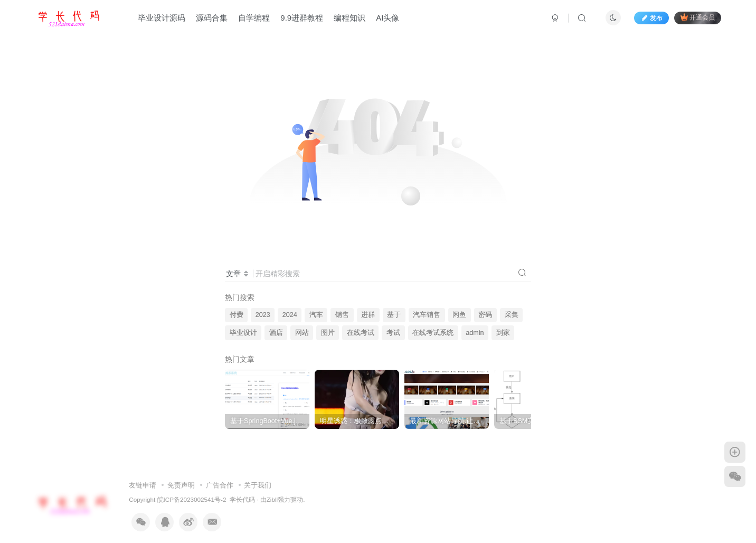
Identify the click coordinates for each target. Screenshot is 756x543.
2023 (263, 315)
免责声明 (181, 478)
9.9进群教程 (302, 18)
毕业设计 (243, 333)
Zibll (272, 493)
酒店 (276, 333)
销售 (342, 315)
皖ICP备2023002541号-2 (192, 493)
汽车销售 (427, 315)
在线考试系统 (433, 333)
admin (475, 333)
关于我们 (258, 478)
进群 (368, 315)
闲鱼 (459, 315)
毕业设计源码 (162, 18)
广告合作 (220, 478)
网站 (302, 333)
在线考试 (361, 333)
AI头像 (388, 18)
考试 (393, 333)
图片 (328, 333)
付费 (237, 315)
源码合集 (212, 18)
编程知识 (349, 18)
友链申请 (143, 478)
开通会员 (698, 17)
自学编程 (254, 18)
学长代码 (242, 493)
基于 (394, 315)
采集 (512, 315)
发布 (651, 18)
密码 (485, 315)
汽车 (316, 315)
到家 (503, 333)
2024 (290, 315)
